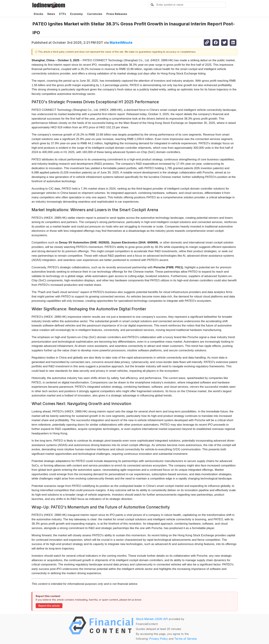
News (51, 14)
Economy (77, 14)
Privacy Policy (159, 639)
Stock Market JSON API (152, 619)
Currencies (95, 14)
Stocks (38, 14)
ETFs (63, 14)
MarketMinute (121, 43)
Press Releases (117, 14)
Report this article (49, 606)
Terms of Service (186, 639)
